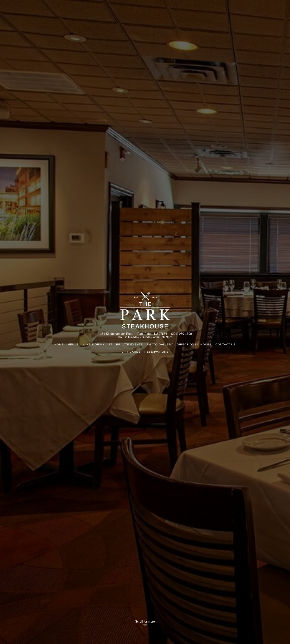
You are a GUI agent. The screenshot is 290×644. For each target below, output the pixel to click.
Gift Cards (131, 352)
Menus (73, 344)
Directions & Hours (194, 344)
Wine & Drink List (98, 344)
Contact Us (225, 344)
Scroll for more (145, 622)
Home (59, 344)
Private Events (130, 344)
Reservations (156, 352)
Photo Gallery (160, 344)
